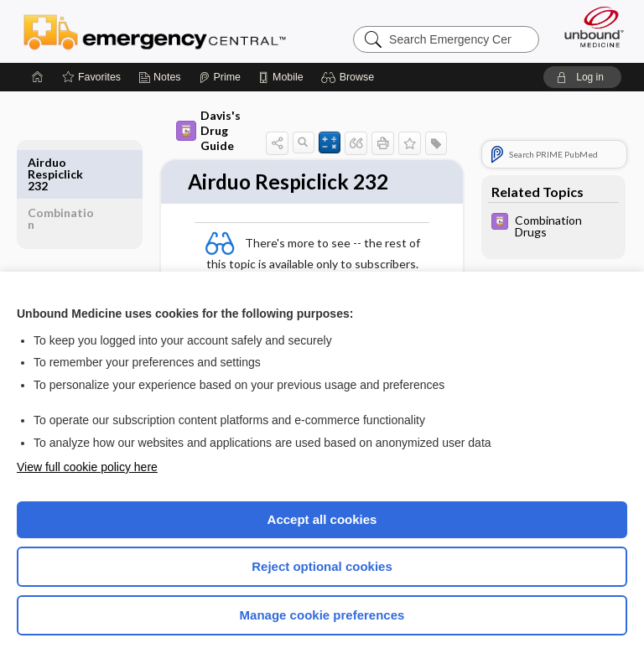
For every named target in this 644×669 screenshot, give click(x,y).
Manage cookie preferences (322, 615)
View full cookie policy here (87, 467)
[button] (350, 77)
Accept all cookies (322, 519)
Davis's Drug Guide (208, 130)
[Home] (38, 77)
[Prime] (220, 77)
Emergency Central (155, 31)
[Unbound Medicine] (589, 27)
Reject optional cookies (322, 566)
